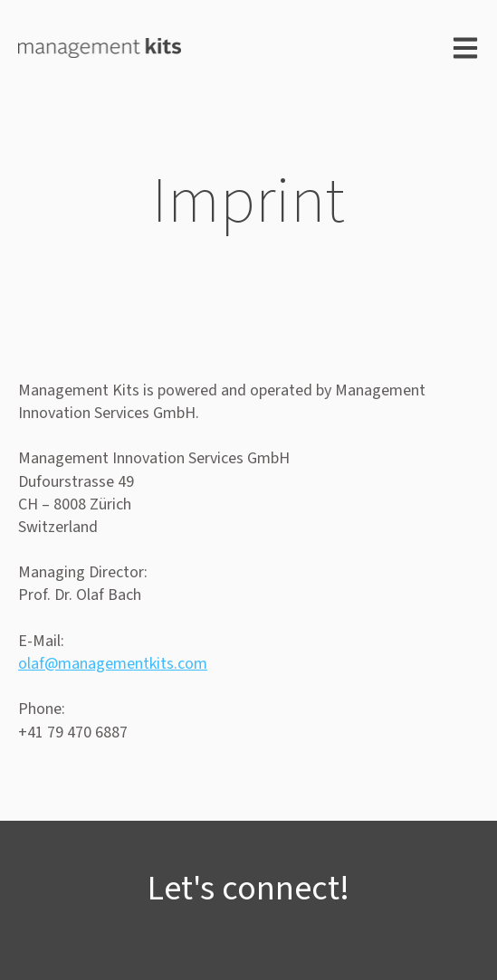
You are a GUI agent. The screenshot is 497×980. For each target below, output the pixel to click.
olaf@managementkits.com (113, 664)
